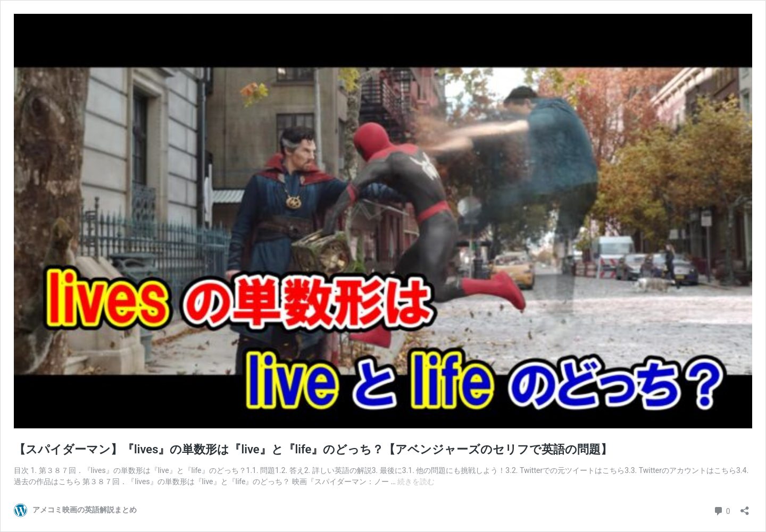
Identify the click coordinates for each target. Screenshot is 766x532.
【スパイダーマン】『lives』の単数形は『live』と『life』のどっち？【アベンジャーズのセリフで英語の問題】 (313, 449)
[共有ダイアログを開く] (745, 507)
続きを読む (416, 482)
